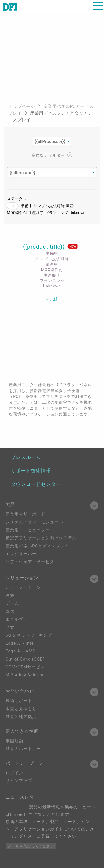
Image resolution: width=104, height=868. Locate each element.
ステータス (17, 199)
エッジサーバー (21, 554)
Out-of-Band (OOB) (25, 659)
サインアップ (19, 781)
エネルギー (17, 619)
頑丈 (10, 627)
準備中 (27, 206)
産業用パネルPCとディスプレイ (37, 546)
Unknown (77, 213)
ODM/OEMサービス (25, 667)
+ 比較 (52, 299)
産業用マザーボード (26, 514)
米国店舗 (14, 741)
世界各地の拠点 (21, 717)
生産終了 (36, 213)
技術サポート (19, 701)
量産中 (72, 206)
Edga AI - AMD (21, 651)
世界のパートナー (23, 749)
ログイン (14, 773)
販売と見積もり (21, 709)
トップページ (22, 106)
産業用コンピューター (28, 530)
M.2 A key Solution (25, 675)
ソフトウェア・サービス (30, 562)
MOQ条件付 (17, 213)
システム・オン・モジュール (34, 522)
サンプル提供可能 (49, 206)
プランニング (57, 213)
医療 (10, 596)
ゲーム (12, 603)
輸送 (10, 611)
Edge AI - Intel (20, 643)
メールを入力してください (31, 846)
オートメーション (23, 587)
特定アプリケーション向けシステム (41, 538)
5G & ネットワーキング (29, 635)
